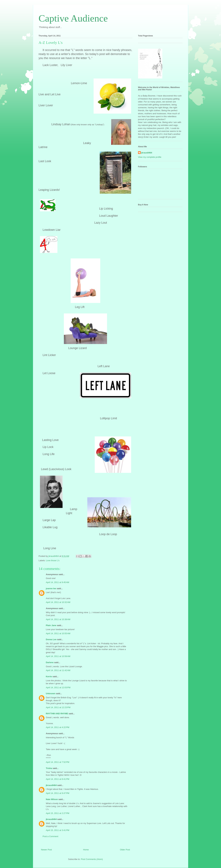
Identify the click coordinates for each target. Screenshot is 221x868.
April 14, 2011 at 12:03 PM (58, 687)
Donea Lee (51, 639)
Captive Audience (73, 18)
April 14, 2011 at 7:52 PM (58, 762)
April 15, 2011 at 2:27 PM (58, 813)
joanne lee (51, 588)
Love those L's (53, 560)
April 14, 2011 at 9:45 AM (58, 582)
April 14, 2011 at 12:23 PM (58, 707)
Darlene (50, 662)
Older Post (125, 850)
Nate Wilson (52, 799)
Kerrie (49, 676)
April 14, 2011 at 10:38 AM (58, 619)
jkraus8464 (51, 785)
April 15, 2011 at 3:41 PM (58, 830)
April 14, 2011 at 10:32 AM (58, 602)
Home (86, 850)
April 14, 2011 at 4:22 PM (58, 727)
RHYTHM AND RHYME (57, 714)
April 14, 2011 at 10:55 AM (58, 633)
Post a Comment (51, 836)
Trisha (49, 768)
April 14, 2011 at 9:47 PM (58, 793)
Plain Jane (51, 625)
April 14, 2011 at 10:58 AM (58, 656)
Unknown (51, 693)
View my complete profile (150, 157)
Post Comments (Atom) (92, 859)
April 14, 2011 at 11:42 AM (58, 670)
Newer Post (46, 850)
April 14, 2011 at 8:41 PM (58, 779)
